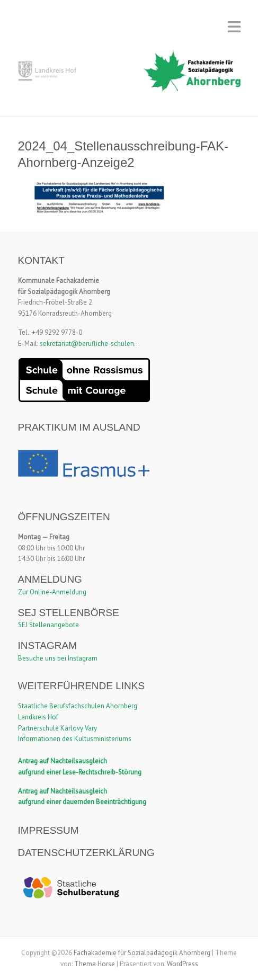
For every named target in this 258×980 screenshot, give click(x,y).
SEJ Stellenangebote (48, 625)
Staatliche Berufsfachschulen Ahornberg (78, 706)
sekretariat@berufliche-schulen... (90, 344)
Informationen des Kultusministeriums (75, 739)
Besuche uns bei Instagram (58, 658)
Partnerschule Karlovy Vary (57, 728)
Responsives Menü (234, 27)
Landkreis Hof (38, 717)
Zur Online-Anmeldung (52, 592)
